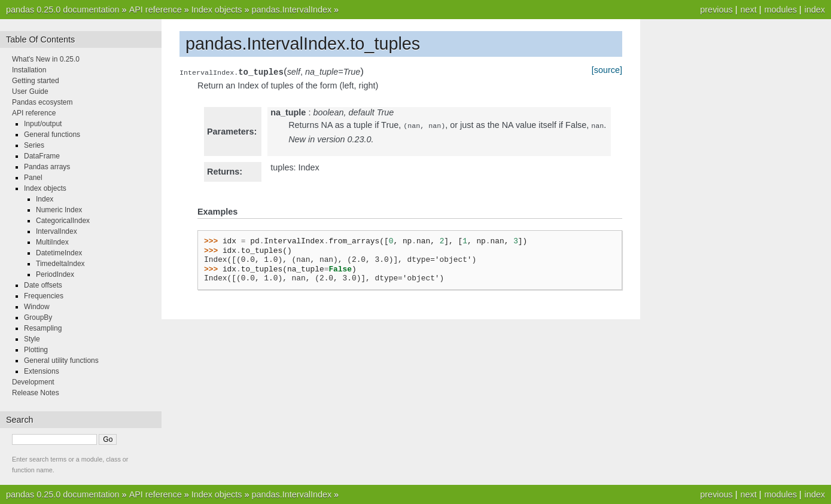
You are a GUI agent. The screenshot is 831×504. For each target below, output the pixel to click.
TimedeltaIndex (60, 264)
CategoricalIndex (63, 221)
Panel (33, 178)
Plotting (36, 350)
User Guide (30, 91)
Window (37, 307)
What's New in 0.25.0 (46, 59)
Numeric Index (59, 210)
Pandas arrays (47, 167)
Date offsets (43, 285)
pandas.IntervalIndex (291, 10)
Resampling (43, 328)
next (748, 10)
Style (32, 339)
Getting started (36, 81)
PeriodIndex (55, 274)
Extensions (42, 371)
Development (33, 382)
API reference (156, 10)
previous (716, 10)
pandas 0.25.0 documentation (63, 10)
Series (34, 145)
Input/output (43, 124)
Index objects (217, 10)
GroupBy (38, 317)
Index (45, 199)
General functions (52, 135)
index (815, 10)
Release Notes (36, 393)
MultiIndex (52, 242)
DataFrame (42, 156)
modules (780, 10)
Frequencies (44, 296)
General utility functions (61, 361)
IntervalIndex (57, 231)
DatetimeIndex (59, 253)
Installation (29, 70)
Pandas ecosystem (42, 102)
